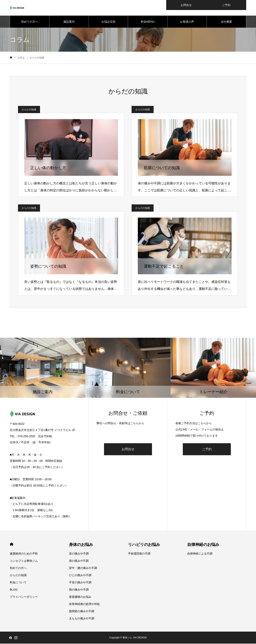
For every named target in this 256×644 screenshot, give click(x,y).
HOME (11, 545)
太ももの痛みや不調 (82, 619)
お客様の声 (187, 22)
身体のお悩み (81, 545)
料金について (18, 583)
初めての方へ (30, 22)
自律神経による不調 (200, 554)
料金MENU (148, 22)
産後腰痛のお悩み (80, 597)
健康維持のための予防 (24, 554)
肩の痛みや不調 (79, 561)
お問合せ (128, 450)
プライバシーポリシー (24, 597)
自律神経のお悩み (203, 545)
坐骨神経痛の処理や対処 (84, 604)
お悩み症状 (108, 22)
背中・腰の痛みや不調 (83, 568)
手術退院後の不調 (139, 554)
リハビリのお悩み (144, 545)
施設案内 (69, 22)
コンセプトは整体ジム (24, 561)
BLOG (14, 590)
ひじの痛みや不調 (80, 576)
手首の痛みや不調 (80, 583)
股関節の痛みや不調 (82, 612)
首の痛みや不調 (79, 554)
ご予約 (207, 450)
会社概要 (226, 22)
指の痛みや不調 (79, 590)
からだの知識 (29, 110)
